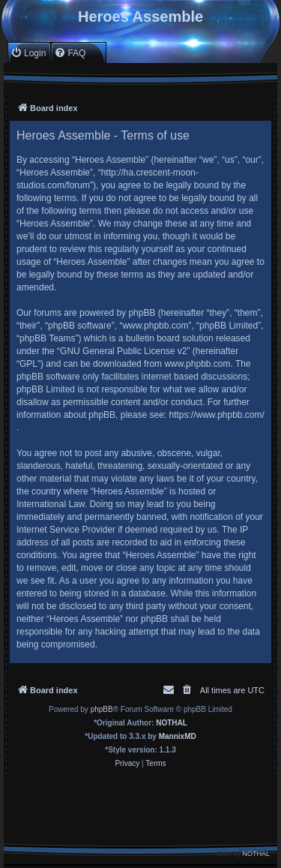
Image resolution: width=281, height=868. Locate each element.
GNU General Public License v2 (123, 351)
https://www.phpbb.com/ (216, 415)
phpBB (102, 709)
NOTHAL (172, 723)
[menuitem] (28, 53)
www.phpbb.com (197, 364)
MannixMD (178, 736)
